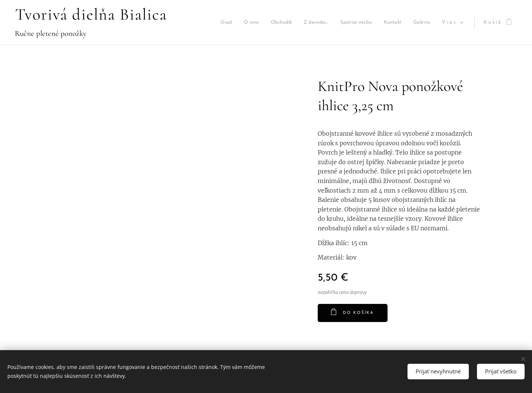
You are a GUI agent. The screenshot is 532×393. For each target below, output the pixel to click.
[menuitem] (231, 23)
